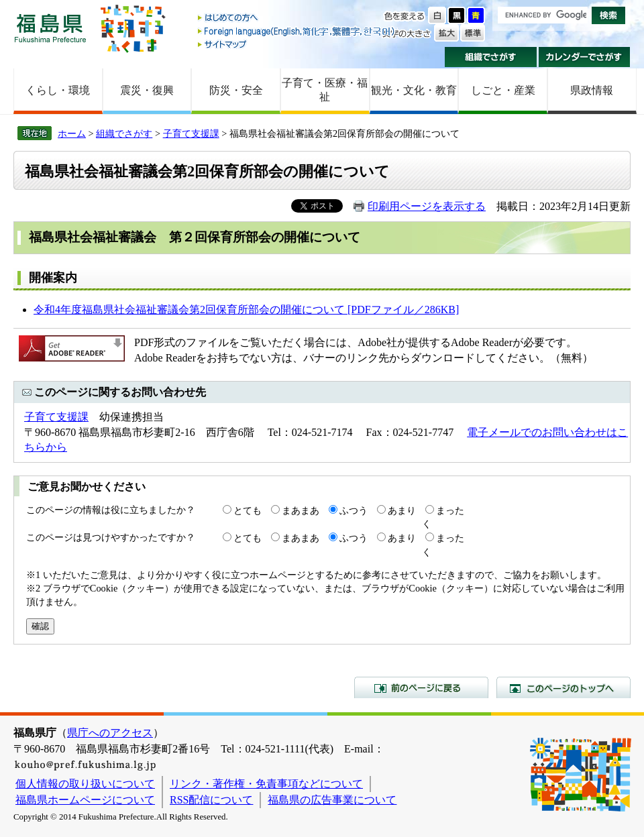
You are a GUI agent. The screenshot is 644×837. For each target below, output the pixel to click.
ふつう (354, 510)
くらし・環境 (58, 90)
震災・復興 (147, 90)
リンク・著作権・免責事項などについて (266, 784)
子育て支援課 (191, 133)
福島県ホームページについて (85, 800)
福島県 (50, 28)
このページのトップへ (563, 687)
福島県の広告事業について (332, 800)
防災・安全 (236, 90)
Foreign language (297, 31)
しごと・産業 (503, 90)
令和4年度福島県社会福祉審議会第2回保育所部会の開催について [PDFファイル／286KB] (246, 310)
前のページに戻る (421, 687)
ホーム (72, 133)
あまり (402, 510)
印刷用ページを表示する (427, 206)
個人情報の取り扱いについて (85, 784)
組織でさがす (491, 57)
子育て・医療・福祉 (325, 90)
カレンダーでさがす (585, 57)
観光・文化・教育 (414, 90)
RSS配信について (211, 800)
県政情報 (592, 90)
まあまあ (301, 510)
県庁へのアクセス (110, 733)
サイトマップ (297, 44)
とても (248, 510)
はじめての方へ (297, 18)
